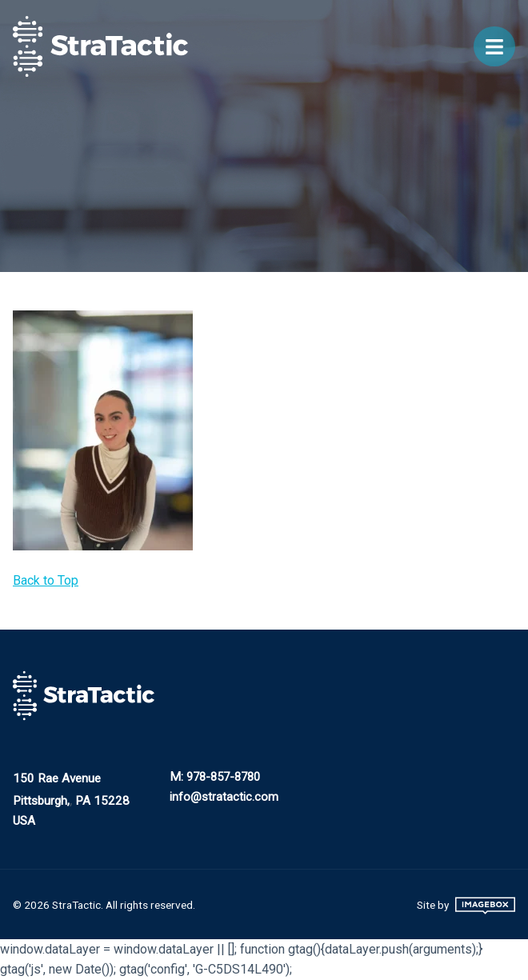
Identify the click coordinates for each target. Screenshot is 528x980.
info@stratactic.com (224, 797)
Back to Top (46, 580)
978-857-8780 (223, 777)
